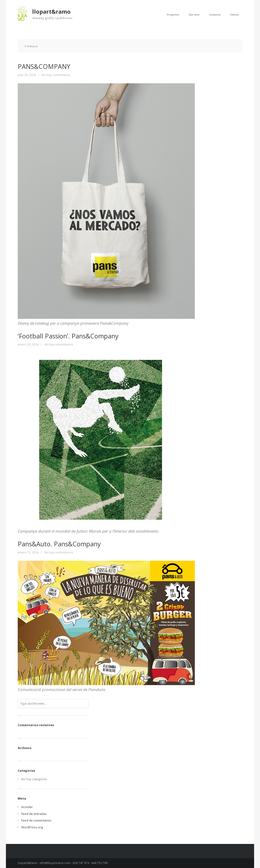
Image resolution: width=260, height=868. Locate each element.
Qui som (194, 15)
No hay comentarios (56, 75)
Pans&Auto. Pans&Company (59, 544)
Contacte (215, 15)
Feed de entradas (34, 814)
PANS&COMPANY (44, 66)
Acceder (27, 807)
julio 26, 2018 (27, 75)
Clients (234, 15)
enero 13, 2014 (28, 552)
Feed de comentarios (36, 820)
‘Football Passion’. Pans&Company (68, 336)
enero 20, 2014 (28, 344)
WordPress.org (32, 827)
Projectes (173, 15)
